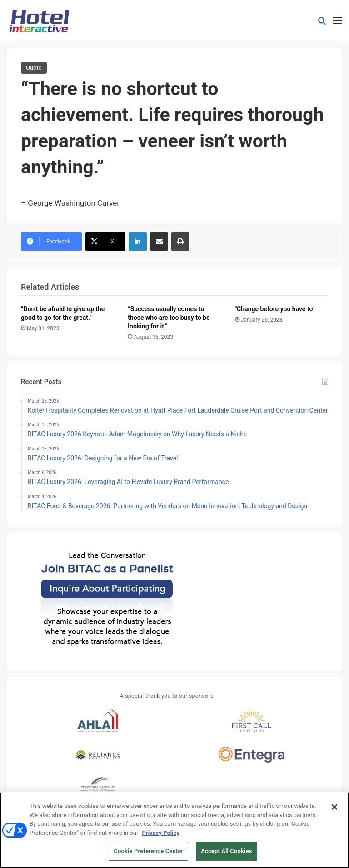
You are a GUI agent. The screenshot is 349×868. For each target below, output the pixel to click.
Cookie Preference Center (148, 857)
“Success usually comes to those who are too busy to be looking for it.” (169, 318)
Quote (34, 68)
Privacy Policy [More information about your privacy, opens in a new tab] (161, 839)
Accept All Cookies (226, 857)
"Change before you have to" (275, 309)
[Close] (334, 813)
